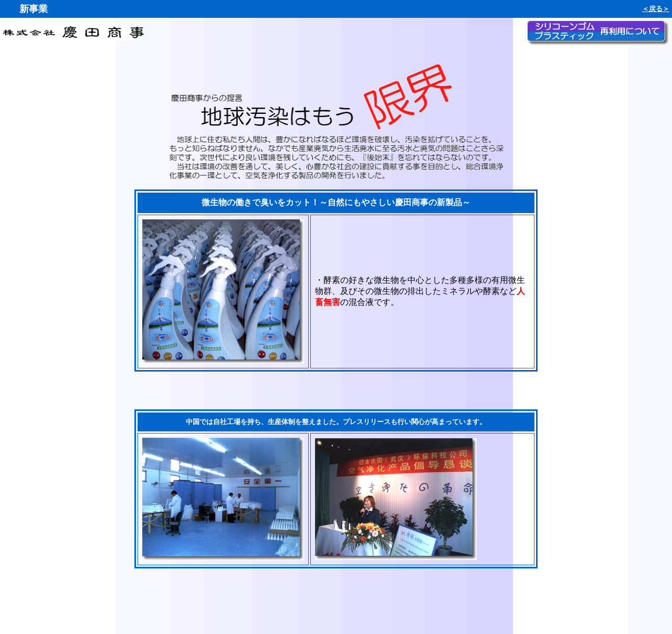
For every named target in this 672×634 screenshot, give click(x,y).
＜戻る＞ (656, 9)
